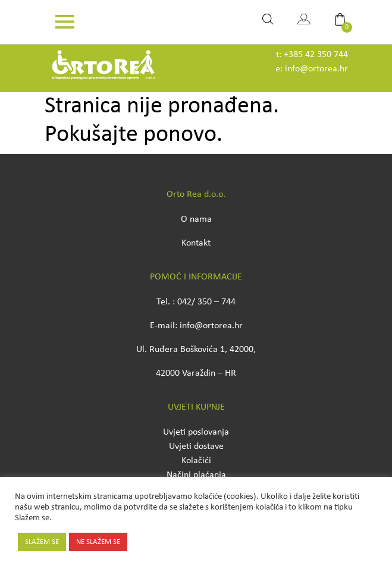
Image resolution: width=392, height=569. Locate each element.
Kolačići (196, 461)
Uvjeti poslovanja (196, 432)
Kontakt (196, 243)
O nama (196, 219)
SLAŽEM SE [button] (42, 542)
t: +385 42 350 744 (312, 55)
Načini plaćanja (196, 475)
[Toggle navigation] (65, 22)
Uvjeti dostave (196, 447)
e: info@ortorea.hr (312, 69)
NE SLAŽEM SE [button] (98, 542)
